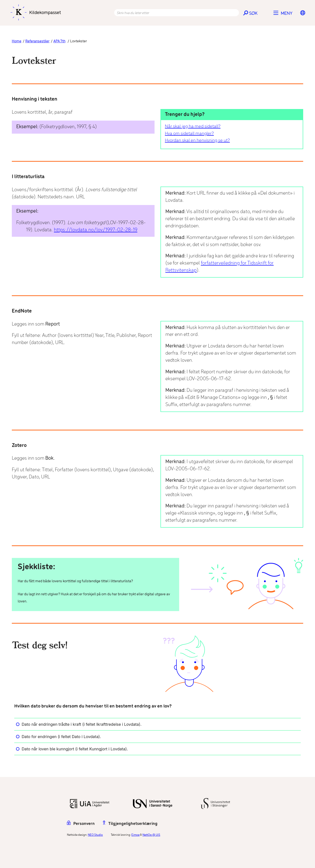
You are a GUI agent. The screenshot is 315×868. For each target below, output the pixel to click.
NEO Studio (95, 835)
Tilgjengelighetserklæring (130, 824)
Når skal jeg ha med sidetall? (193, 126)
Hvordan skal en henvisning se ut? (197, 141)
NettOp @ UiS (151, 835)
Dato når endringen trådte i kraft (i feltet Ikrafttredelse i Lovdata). (79, 724)
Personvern (81, 824)
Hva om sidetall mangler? (189, 134)
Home (17, 41)
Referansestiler (37, 41)
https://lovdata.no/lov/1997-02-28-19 (96, 230)
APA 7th (59, 41)
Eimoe (135, 835)
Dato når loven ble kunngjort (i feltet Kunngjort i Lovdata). (72, 749)
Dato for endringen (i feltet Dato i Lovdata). (58, 737)
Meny (287, 14)
